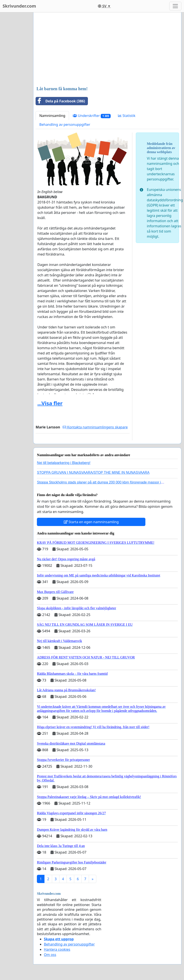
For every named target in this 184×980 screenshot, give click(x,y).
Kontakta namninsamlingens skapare (95, 427)
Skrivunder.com (19, 6)
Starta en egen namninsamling (91, 522)
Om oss (50, 955)
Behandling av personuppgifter (65, 125)
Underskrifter (92, 116)
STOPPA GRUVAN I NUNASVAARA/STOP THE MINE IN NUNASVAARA (93, 473)
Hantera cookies (57, 949)
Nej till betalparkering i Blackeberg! (64, 463)
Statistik (127, 116)
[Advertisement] (107, 50)
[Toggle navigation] (175, 6)
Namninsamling (52, 116)
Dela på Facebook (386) (60, 101)
